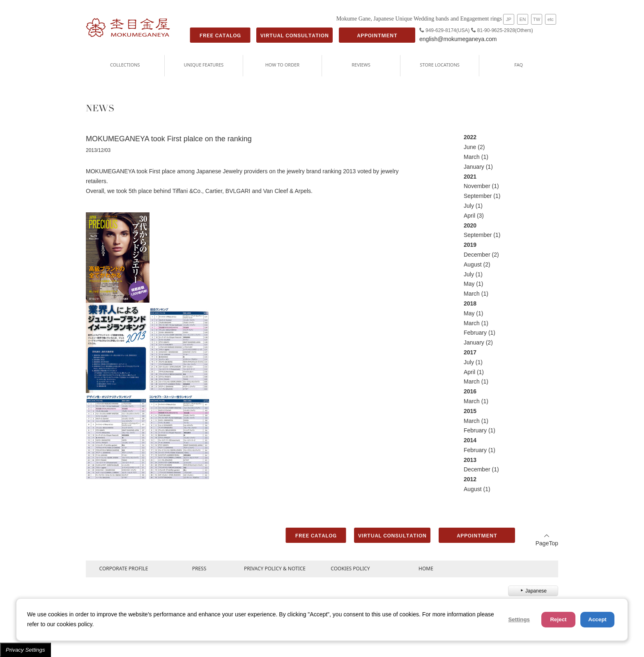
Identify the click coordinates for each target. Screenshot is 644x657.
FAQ (519, 65)
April (469, 216)
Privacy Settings (25, 650)
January (474, 167)
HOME (426, 569)
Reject (558, 619)
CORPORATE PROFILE (124, 569)
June (470, 147)
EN (523, 19)
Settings (519, 619)
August (473, 264)
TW (537, 19)
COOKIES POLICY (350, 569)
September (478, 196)
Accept (597, 619)
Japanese (533, 591)
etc (551, 19)
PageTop (547, 540)
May (469, 284)
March (472, 157)
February (475, 333)
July (469, 206)
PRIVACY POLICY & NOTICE (275, 569)
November (477, 186)
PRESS (199, 569)
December (477, 255)
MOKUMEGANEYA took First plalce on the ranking (169, 139)
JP (509, 19)
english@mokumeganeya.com (458, 39)
